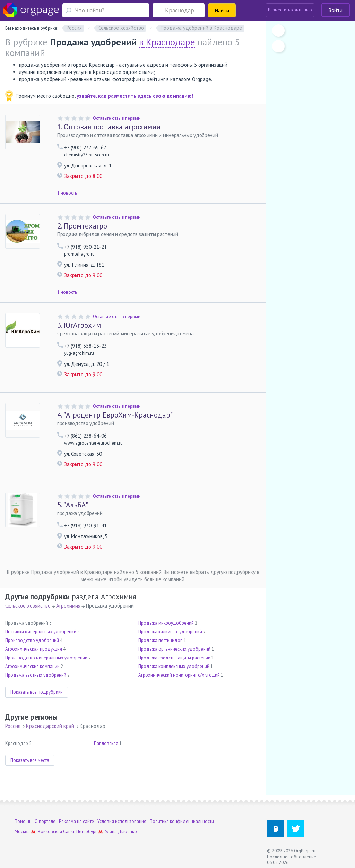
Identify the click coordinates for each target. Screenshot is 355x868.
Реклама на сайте (76, 821)
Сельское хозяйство (28, 606)
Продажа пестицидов (161, 640)
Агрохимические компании (32, 666)
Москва (22, 831)
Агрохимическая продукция (34, 649)
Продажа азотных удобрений (36, 675)
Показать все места (30, 760)
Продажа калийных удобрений (170, 632)
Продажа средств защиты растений (174, 658)
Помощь (23, 821)
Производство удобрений (32, 640)
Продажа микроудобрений (166, 623)
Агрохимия (68, 606)
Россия (13, 726)
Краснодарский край (50, 726)
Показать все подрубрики (37, 692)
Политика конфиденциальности (182, 821)
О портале (45, 821)
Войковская (50, 831)
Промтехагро (82, 226)
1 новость (67, 193)
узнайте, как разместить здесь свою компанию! (135, 96)
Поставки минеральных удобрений (41, 632)
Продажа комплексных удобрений (174, 666)
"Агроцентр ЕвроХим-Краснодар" (115, 415)
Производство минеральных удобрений (46, 658)
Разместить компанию (290, 10)
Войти (336, 10)
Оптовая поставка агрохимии (109, 127)
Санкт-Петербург (80, 831)
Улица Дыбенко (121, 831)
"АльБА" (73, 505)
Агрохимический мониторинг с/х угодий (179, 675)
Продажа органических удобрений (174, 649)
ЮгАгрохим (79, 325)
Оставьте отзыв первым (117, 118)
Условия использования (122, 821)
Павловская (106, 743)
